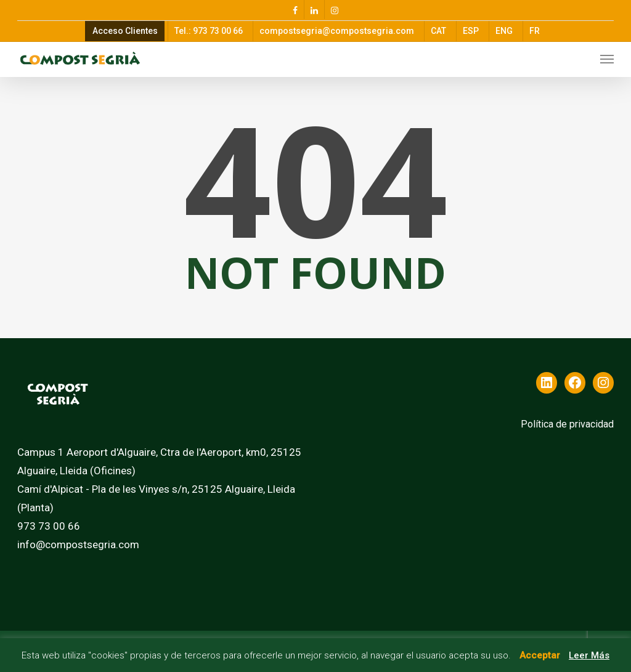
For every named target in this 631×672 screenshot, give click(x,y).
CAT (438, 31)
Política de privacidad (567, 424)
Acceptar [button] (540, 655)
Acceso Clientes (125, 31)
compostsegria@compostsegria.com (337, 31)
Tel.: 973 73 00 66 (209, 31)
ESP (471, 31)
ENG (504, 31)
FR (535, 31)
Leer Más (589, 655)
